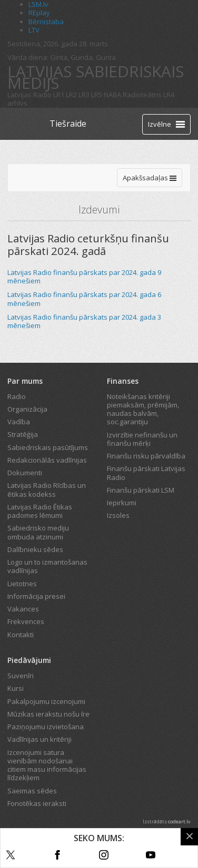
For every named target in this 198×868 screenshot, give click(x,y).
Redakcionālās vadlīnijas (47, 460)
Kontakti (21, 635)
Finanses (123, 381)
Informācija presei (36, 596)
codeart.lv (179, 821)
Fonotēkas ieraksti (37, 803)
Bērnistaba (46, 22)
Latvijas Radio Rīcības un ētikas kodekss (47, 489)
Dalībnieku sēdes (35, 549)
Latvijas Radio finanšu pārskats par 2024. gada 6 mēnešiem (84, 299)
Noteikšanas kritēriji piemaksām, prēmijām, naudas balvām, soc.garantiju (143, 409)
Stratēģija (23, 434)
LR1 (59, 95)
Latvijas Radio (29, 95)
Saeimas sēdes (32, 791)
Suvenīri (21, 676)
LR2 (71, 95)
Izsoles (118, 515)
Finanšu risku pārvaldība (146, 456)
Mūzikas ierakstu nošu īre (48, 714)
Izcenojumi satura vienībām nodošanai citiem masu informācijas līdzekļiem (47, 765)
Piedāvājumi (29, 660)
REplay (39, 13)
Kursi (16, 688)
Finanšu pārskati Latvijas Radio (146, 473)
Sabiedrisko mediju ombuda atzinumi (38, 532)
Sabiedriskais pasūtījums (48, 447)
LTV (34, 30)
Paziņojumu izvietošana (46, 727)
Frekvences (26, 621)
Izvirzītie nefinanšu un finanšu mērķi (142, 439)
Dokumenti (25, 473)
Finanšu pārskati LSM (141, 490)
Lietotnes (22, 584)
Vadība (19, 422)
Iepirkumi (122, 503)
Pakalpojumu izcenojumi (46, 701)
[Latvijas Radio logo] (26, 124)
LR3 (84, 95)
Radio (17, 396)
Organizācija (27, 409)
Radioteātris (142, 95)
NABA (112, 95)
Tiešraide (68, 124)
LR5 (97, 95)
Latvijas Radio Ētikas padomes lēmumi (40, 511)
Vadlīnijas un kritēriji (39, 739)
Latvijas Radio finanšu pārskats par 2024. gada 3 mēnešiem (84, 321)
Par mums (25, 381)
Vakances (23, 609)
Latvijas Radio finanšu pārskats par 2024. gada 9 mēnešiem (84, 277)
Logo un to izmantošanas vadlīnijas (47, 566)
